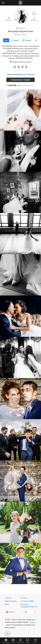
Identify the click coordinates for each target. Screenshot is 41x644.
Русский (10, 612)
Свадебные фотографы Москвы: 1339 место (20, 74)
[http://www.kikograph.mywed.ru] (36, 40)
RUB (26, 612)
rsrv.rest (32, 622)
